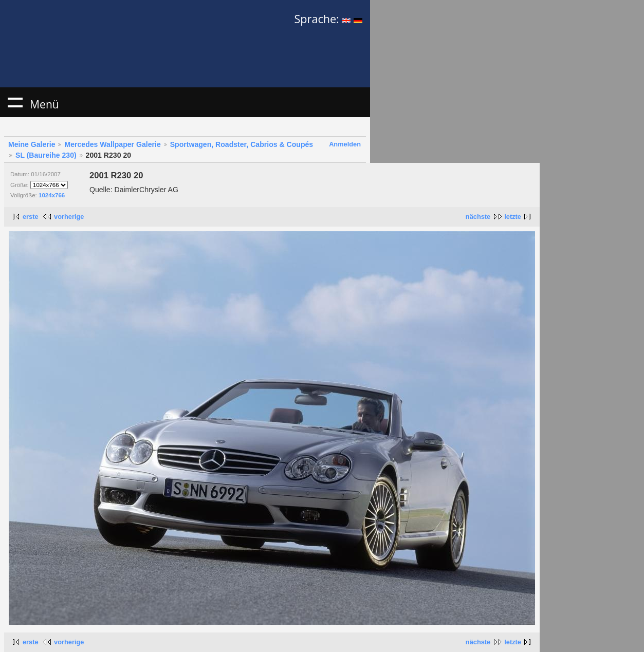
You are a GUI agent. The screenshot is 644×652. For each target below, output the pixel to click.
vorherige (69, 217)
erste (31, 217)
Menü (15, 102)
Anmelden (345, 144)
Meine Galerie (32, 144)
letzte (513, 217)
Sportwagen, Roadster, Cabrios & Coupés (242, 144)
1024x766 (52, 195)
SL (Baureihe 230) (46, 155)
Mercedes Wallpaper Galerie (112, 144)
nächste (478, 217)
